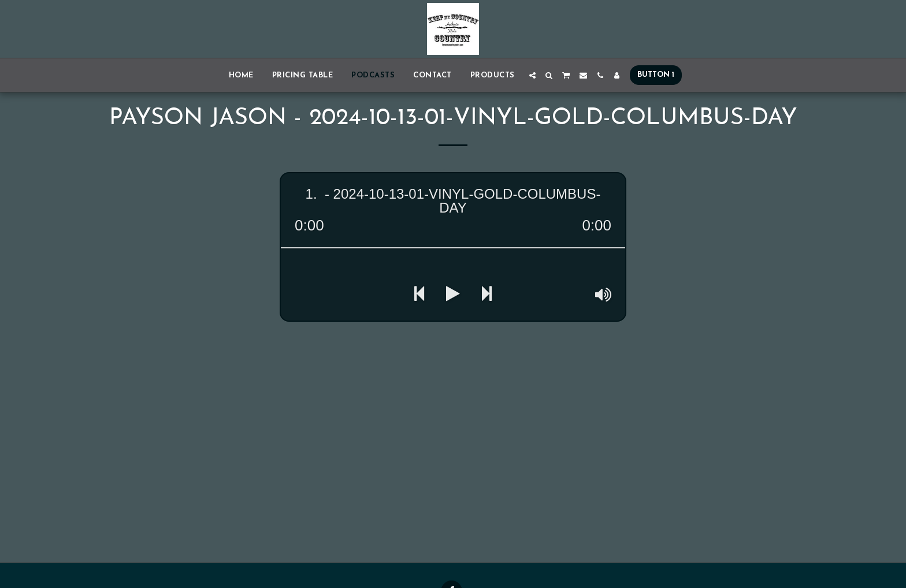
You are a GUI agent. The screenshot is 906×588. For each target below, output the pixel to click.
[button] (532, 75)
